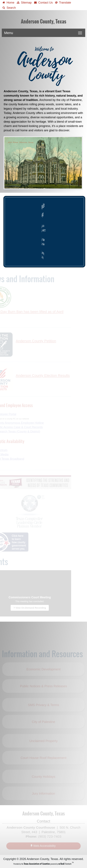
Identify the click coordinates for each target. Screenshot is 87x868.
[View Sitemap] (24, 2)
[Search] (9, 7)
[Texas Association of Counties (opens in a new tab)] (37, 864)
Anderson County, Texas (44, 22)
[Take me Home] (8, 2)
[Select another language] (63, 2)
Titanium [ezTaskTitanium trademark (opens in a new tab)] (65, 864)
